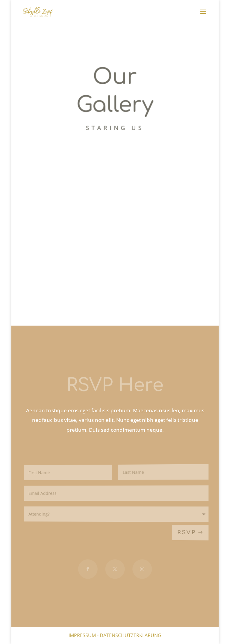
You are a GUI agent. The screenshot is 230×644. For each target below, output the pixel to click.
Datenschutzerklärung (131, 635)
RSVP (187, 533)
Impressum (82, 635)
